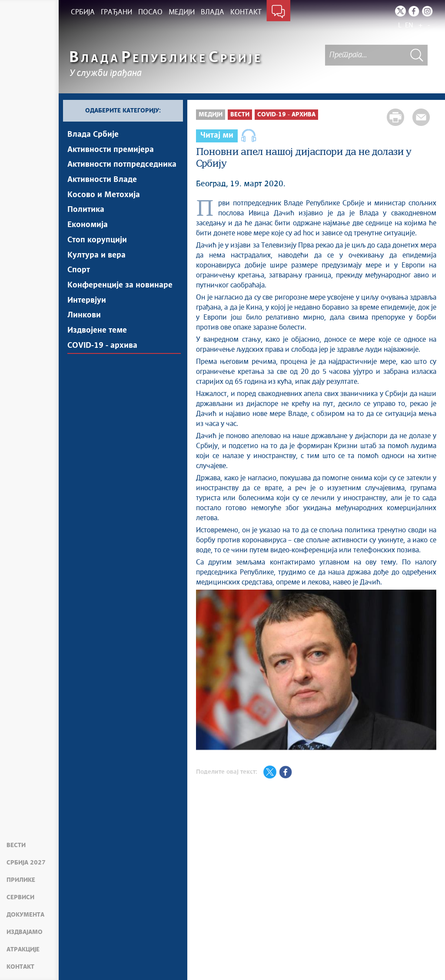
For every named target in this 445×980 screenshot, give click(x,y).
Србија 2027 (26, 863)
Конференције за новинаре (120, 287)
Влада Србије (93, 135)
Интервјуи (87, 302)
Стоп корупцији (97, 241)
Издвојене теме (97, 332)
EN (409, 25)
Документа (25, 915)
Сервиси (20, 898)
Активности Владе (102, 180)
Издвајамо (25, 932)
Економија (88, 226)
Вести (16, 845)
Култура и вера (96, 256)
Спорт (79, 271)
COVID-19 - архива (102, 347)
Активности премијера (111, 150)
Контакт (20, 967)
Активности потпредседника (122, 165)
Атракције (23, 950)
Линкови (84, 317)
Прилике (21, 880)
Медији (211, 115)
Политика (86, 211)
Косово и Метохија (104, 195)
